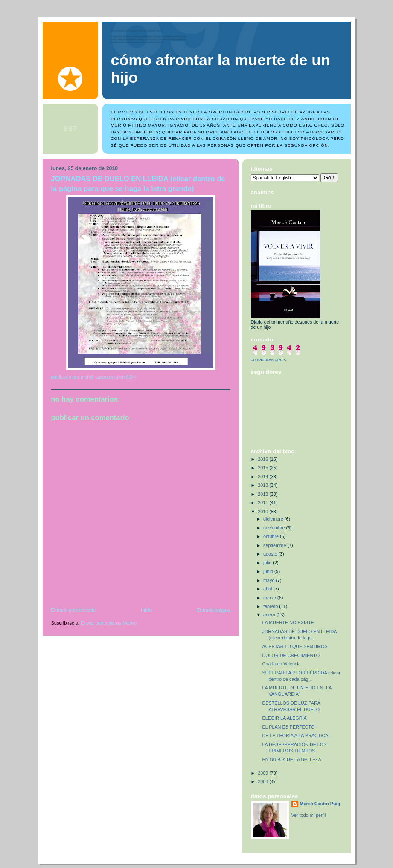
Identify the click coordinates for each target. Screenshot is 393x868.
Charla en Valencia (281, 664)
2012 (263, 494)
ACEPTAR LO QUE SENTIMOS (295, 646)
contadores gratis (269, 359)
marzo (270, 598)
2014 (263, 477)
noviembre (275, 528)
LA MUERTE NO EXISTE (288, 622)
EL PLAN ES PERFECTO (288, 727)
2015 (263, 468)
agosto (271, 554)
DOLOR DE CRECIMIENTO (291, 655)
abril (268, 589)
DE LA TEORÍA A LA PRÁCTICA (295, 735)
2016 (263, 459)
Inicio (146, 610)
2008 (263, 781)
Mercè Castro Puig (320, 804)
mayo (269, 580)
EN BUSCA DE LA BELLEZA (291, 759)
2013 (263, 485)
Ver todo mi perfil (309, 815)
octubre (272, 536)
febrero (271, 606)
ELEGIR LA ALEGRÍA (284, 718)
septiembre (275, 545)
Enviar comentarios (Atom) (109, 623)
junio (269, 571)
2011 (263, 503)
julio (268, 563)
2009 (263, 773)
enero (270, 615)
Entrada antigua (213, 610)
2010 (263, 512)
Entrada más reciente (74, 610)
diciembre (274, 519)
